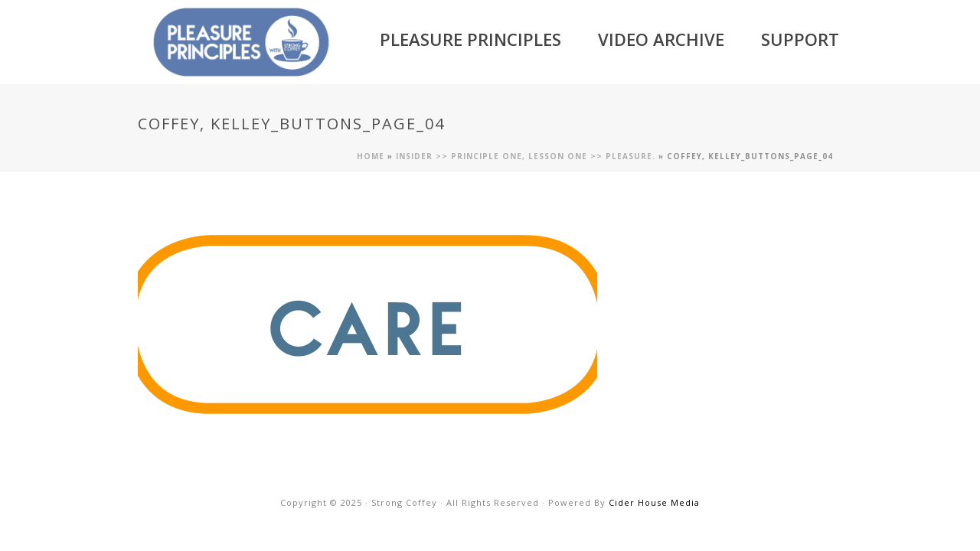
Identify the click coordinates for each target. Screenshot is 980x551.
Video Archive (661, 39)
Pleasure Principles (470, 39)
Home (371, 156)
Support (800, 39)
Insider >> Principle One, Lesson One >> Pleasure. (526, 156)
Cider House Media (654, 502)
